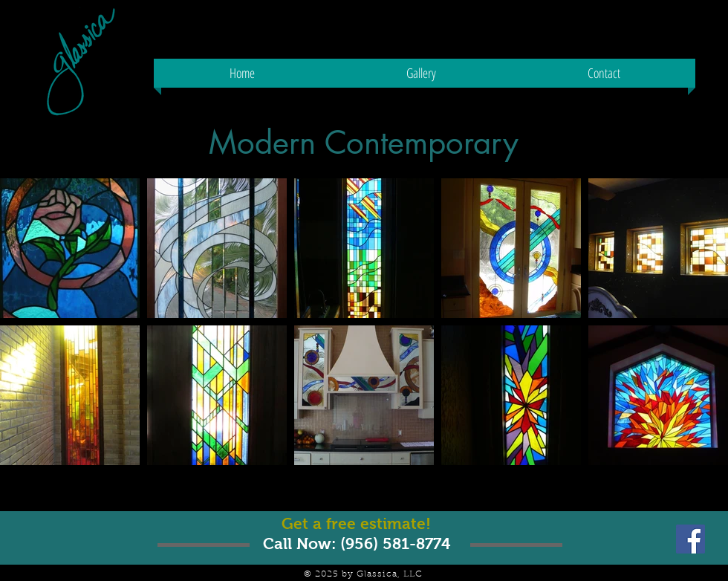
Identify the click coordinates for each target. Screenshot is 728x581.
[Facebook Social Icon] (690, 539)
